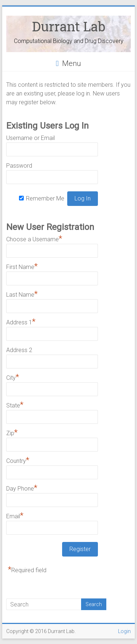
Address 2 (19, 350)
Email (15, 515)
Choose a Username (34, 238)
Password (19, 166)
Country (18, 460)
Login (124, 631)
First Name (22, 266)
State (15, 405)
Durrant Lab (69, 26)
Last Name (22, 294)
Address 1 (21, 321)
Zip (12, 432)
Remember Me (45, 198)
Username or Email (31, 138)
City (13, 377)
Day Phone (22, 488)
